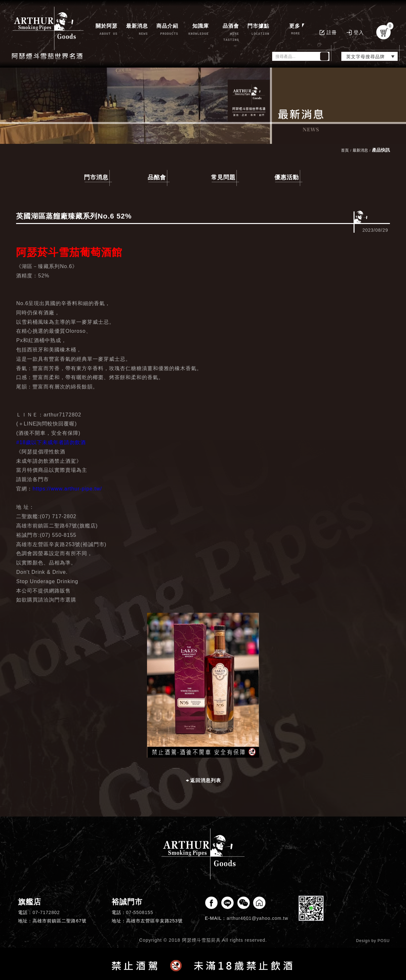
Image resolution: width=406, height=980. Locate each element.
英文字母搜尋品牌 (365, 57)
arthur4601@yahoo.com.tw (257, 918)
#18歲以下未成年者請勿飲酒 (51, 442)
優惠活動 (287, 177)
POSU (384, 941)
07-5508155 (140, 912)
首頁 (345, 150)
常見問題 (223, 177)
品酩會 (157, 177)
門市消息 (96, 177)
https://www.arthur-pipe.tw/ (67, 489)
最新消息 (360, 150)
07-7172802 (46, 912)
